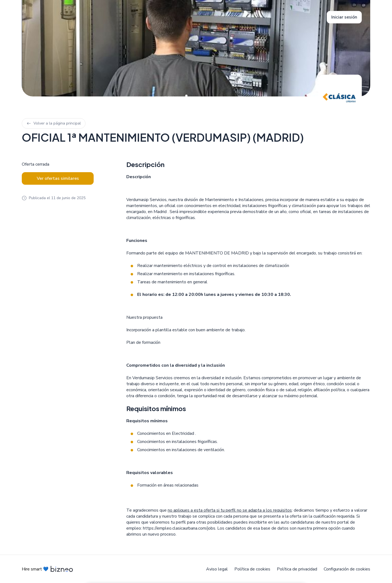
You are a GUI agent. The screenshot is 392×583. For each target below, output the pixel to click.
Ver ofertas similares (58, 178)
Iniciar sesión (344, 17)
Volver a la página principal (54, 123)
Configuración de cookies (347, 569)
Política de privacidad (297, 569)
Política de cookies (252, 569)
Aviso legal (217, 569)
